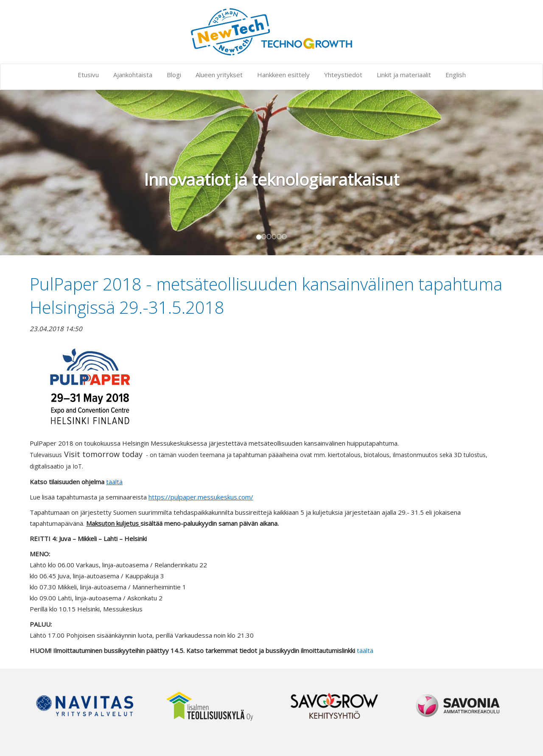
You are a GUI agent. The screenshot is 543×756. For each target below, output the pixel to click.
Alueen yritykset (219, 75)
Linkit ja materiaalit (404, 75)
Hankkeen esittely (283, 75)
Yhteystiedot (343, 75)
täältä (365, 650)
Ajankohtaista (133, 75)
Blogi (174, 75)
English (456, 75)
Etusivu (88, 75)
